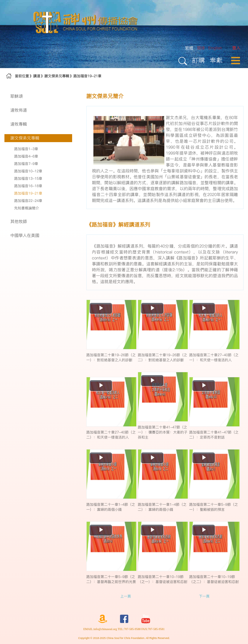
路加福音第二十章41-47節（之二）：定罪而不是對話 (214, 435)
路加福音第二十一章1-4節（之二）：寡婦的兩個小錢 (162, 507)
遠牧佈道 (19, 110)
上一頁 (126, 596)
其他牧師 (19, 221)
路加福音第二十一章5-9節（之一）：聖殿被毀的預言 (214, 507)
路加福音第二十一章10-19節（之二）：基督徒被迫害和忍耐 (214, 579)
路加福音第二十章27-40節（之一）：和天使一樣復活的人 (214, 357)
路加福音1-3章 (26, 149)
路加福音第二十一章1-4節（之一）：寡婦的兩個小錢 (111, 507)
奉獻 (216, 60)
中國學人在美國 (25, 235)
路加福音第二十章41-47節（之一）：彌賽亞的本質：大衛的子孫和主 (163, 432)
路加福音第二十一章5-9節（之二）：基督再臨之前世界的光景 (111, 579)
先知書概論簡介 (27, 208)
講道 (37, 76)
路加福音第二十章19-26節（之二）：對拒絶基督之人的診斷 (162, 357)
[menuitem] (236, 48)
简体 (201, 48)
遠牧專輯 (19, 124)
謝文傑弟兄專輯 (57, 76)
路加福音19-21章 (87, 76)
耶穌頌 (17, 96)
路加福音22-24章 (28, 201)
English (215, 48)
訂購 (198, 60)
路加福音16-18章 (28, 186)
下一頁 (204, 596)
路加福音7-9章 (26, 164)
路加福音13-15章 (28, 178)
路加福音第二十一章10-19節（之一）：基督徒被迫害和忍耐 (163, 579)
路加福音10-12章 (28, 171)
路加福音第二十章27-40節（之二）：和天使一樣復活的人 (111, 435)
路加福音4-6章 (26, 156)
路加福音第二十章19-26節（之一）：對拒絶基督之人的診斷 (111, 357)
